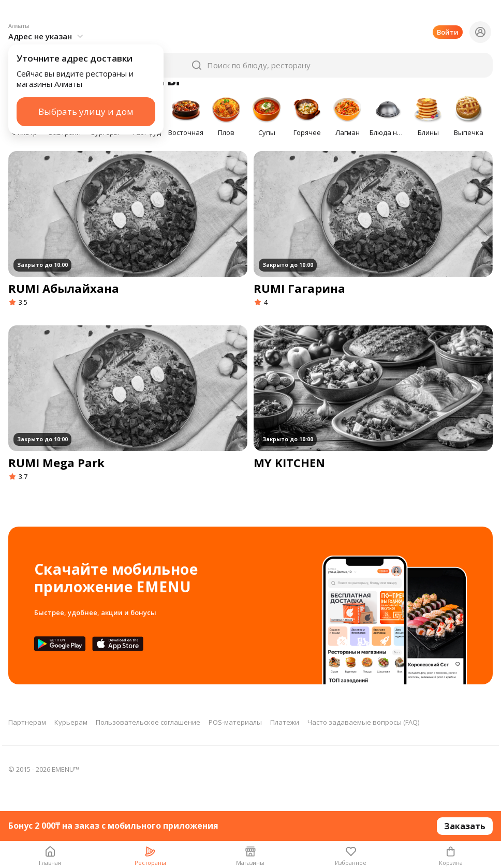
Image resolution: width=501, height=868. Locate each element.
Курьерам (71, 722)
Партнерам (27, 722)
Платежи (285, 722)
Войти (448, 17)
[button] (47, 17)
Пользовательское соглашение (148, 722)
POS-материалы (235, 722)
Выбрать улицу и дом (86, 96)
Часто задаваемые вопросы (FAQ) (363, 722)
